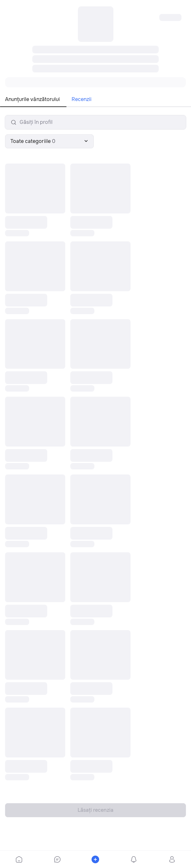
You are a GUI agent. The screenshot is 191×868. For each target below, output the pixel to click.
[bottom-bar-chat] (57, 859)
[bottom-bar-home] (19, 859)
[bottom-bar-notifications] (134, 859)
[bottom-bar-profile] (172, 859)
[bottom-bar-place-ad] (95, 859)
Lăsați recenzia (95, 810)
